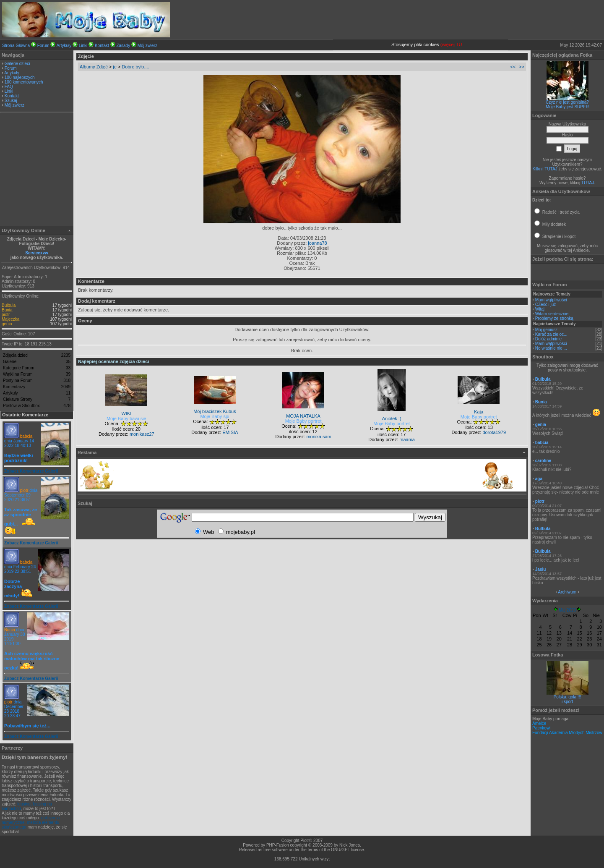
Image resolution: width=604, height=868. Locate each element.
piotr (6, 315)
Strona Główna (16, 46)
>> (522, 67)
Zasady (123, 46)
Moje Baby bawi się (126, 418)
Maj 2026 (567, 610)
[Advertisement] (37, 170)
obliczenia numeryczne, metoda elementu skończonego (31, 822)
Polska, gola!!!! (568, 697)
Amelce (539, 723)
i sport (567, 702)
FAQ (9, 87)
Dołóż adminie (548, 339)
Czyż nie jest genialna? (567, 102)
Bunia (7, 310)
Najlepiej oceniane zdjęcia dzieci (113, 361)
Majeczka (10, 319)
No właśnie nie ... (551, 348)
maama (407, 439)
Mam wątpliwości (551, 300)
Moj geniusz (546, 330)
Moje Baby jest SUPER (567, 107)
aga (539, 479)
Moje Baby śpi (215, 416)
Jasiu (541, 569)
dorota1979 (494, 432)
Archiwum (567, 592)
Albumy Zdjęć (94, 67)
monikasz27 (142, 434)
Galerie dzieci (17, 64)
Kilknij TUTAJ (545, 169)
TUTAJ (588, 183)
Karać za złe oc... (551, 334)
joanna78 (317, 243)
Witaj (540, 309)
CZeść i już (545, 305)
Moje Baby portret (303, 421)
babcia (26, 436)
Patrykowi (541, 728)
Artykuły (64, 46)
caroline (543, 461)
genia (7, 324)
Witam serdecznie (552, 314)
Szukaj (11, 101)
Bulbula (9, 305)
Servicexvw (37, 253)
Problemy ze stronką (554, 318)
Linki (83, 46)
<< (513, 67)
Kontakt (102, 46)
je (115, 67)
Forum (43, 46)
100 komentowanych (24, 82)
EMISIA (230, 432)
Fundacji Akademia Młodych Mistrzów (567, 733)
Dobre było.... (135, 67)
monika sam (319, 437)
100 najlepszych (20, 77)
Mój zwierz (147, 46)
